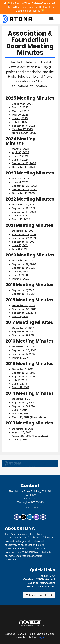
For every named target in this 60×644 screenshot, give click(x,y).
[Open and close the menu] (45, 19)
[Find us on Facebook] (17, 517)
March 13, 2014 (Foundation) (29, 417)
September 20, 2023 (24, 186)
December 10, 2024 (24, 167)
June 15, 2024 (20, 160)
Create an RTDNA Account (39, 579)
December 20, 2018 (24, 305)
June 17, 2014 (20, 410)
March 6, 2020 (21, 279)
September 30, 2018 (24, 309)
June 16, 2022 (20, 216)
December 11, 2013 (23, 429)
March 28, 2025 (21, 111)
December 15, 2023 (23, 193)
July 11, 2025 (19, 122)
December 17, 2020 (23, 260)
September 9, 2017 (23, 332)
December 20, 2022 (24, 205)
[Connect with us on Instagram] (36, 517)
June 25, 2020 (21, 272)
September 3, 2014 (23, 406)
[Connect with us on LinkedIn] (30, 517)
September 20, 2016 (24, 350)
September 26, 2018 (24, 313)
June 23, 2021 (20, 245)
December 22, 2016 (23, 347)
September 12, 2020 (24, 264)
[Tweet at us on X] (23, 517)
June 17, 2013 (20, 440)
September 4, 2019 (23, 294)
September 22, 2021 (24, 238)
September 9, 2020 (24, 268)
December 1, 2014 (22, 399)
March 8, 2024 (21, 149)
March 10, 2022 (21, 219)
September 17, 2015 (23, 376)
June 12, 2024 (20, 156)
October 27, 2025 (22, 129)
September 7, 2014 (23, 403)
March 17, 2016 (20, 358)
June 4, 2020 (20, 275)
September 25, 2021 (24, 234)
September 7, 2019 (23, 290)
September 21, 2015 (24, 373)
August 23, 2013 (22, 432)
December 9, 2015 (23, 369)
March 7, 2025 (20, 107)
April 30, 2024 (21, 152)
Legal (41, 637)
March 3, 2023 (21, 179)
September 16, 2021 (24, 242)
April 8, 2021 (19, 249)
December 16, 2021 (23, 231)
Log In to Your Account (41, 583)
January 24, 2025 (22, 104)
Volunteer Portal (36, 595)
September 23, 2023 (24, 189)
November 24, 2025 (24, 133)
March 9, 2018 (20, 316)
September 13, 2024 (24, 163)
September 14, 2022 (24, 212)
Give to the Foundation (41, 587)
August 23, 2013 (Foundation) (30, 436)
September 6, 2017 (23, 335)
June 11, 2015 (19, 384)
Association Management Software (30, 623)
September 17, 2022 (24, 208)
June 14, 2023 (20, 182)
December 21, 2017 (23, 328)
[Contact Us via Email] (43, 517)
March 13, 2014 (21, 414)
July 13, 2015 (19, 380)
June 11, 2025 (20, 118)
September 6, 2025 (24, 126)
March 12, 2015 (20, 387)
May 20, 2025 (20, 115)
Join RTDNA (48, 576)
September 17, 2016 (23, 354)
